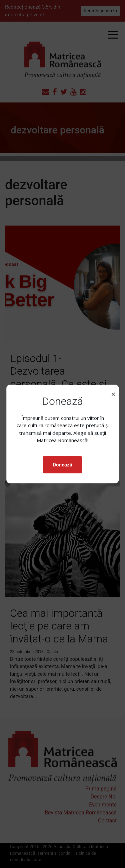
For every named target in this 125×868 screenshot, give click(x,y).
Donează (62, 464)
